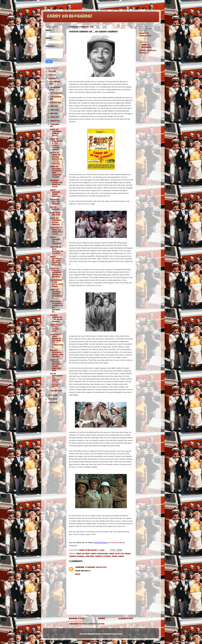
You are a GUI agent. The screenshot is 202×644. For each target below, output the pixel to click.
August (54, 103)
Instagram (73, 545)
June (53, 110)
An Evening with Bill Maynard (55, 202)
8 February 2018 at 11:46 (96, 568)
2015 (50, 403)
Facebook (114, 543)
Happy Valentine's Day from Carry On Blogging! (56, 261)
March (54, 121)
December (55, 82)
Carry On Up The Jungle (120, 554)
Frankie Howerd (77, 557)
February (55, 125)
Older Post (126, 619)
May (52, 114)
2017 (51, 396)
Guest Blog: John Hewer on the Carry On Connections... (56, 341)
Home (101, 619)
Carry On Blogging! (69, 17)
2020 (51, 72)
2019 (51, 75)
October (55, 93)
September (56, 97)
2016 (51, 399)
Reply (78, 574)
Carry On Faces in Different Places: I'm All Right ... (56, 273)
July (52, 106)
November (55, 88)
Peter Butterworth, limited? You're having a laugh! (56, 380)
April (53, 117)
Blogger (118, 634)
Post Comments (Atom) (93, 624)
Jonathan (80, 568)
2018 (51, 79)
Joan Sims (90, 557)
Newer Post (77, 619)
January (54, 391)
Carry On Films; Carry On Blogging (92, 554)
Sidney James (118, 557)
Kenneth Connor (103, 557)
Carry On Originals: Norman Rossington (56, 294)
